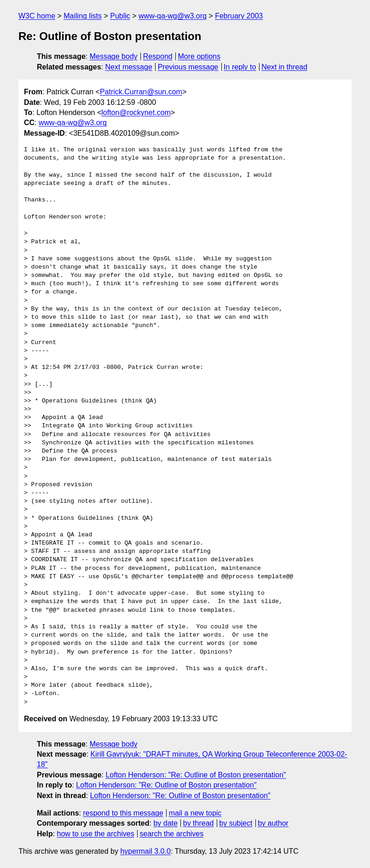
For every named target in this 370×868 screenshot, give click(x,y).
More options (199, 56)
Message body (114, 56)
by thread (199, 823)
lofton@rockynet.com (136, 112)
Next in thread (284, 67)
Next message (129, 67)
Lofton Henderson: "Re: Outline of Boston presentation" (196, 775)
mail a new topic (195, 813)
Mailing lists (83, 16)
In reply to (240, 67)
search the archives (172, 834)
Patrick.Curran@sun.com (141, 92)
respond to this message (123, 813)
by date (165, 823)
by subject (236, 823)
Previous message (188, 67)
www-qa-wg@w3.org (173, 16)
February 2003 (239, 16)
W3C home (37, 16)
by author (273, 823)
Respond (158, 56)
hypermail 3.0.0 (145, 851)
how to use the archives (96, 834)
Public (120, 16)
